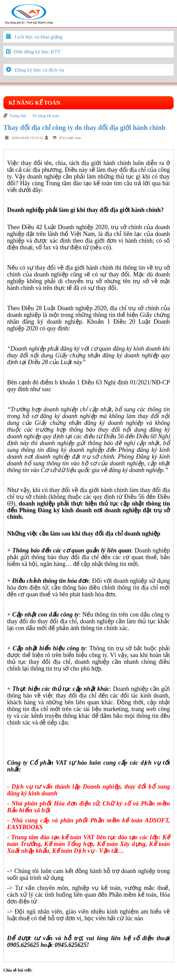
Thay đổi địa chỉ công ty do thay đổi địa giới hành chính (84, 128)
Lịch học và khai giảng (39, 37)
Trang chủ (18, 116)
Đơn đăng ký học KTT (37, 52)
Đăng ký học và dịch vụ (40, 70)
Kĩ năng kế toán (34, 103)
